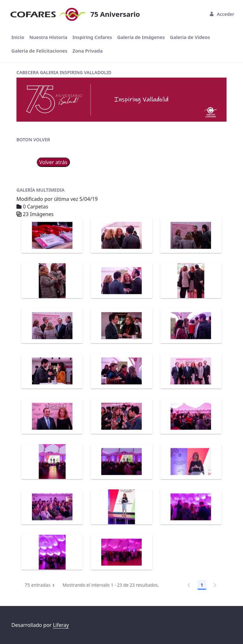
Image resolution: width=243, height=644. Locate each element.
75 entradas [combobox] (42, 585)
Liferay (61, 625)
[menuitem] (18, 37)
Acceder (222, 14)
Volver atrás (53, 162)
